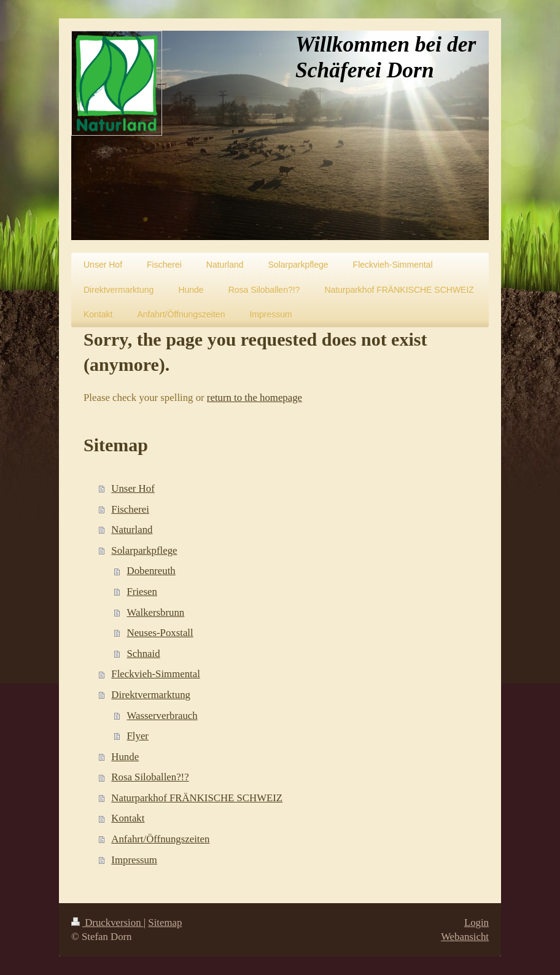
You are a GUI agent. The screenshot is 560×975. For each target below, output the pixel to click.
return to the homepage (255, 398)
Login (476, 923)
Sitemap (165, 923)
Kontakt (128, 818)
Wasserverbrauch (162, 716)
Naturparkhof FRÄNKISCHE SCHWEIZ (197, 798)
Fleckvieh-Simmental (155, 674)
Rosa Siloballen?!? (150, 777)
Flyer (138, 736)
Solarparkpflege (144, 550)
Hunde (125, 757)
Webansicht (465, 937)
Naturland (132, 530)
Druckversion (107, 923)
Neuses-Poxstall (160, 633)
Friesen (142, 592)
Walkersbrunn (156, 612)
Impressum (134, 860)
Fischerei (130, 509)
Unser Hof (133, 488)
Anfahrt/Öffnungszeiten (160, 839)
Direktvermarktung (151, 695)
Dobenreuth (151, 571)
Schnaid (144, 654)
